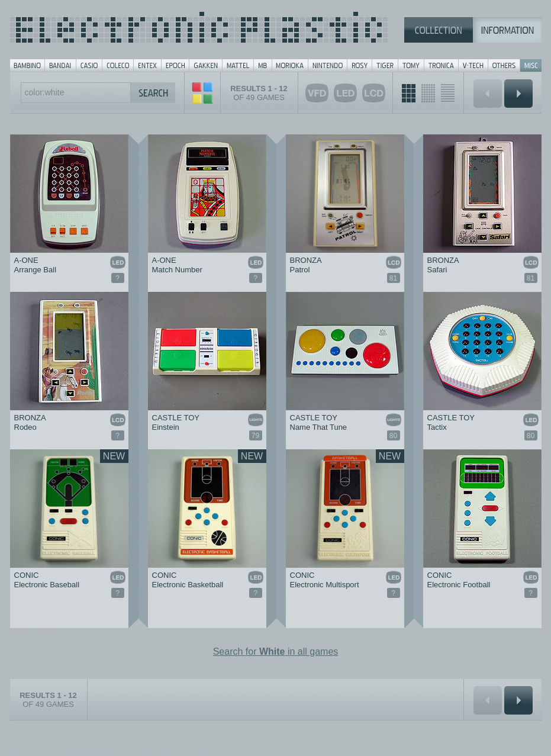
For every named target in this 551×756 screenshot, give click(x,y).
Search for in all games (276, 652)
